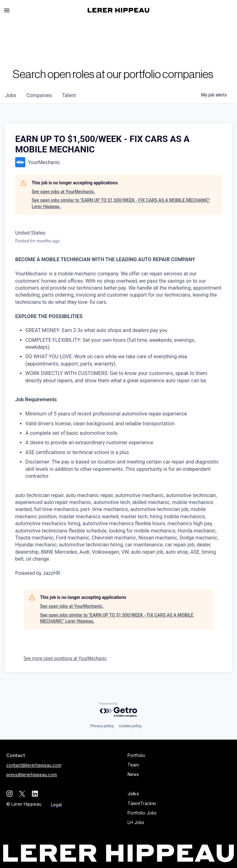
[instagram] (9, 794)
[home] (119, 10)
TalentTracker (142, 803)
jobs (11, 95)
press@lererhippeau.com (32, 775)
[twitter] (22, 794)
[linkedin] (35, 794)
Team (133, 765)
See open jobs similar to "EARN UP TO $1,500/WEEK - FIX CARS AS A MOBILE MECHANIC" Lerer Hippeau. (121, 203)
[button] (9, 10)
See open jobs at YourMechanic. (63, 192)
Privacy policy (102, 726)
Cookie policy (130, 726)
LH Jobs (136, 822)
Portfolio (136, 755)
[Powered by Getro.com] (119, 710)
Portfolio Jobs (142, 813)
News (133, 774)
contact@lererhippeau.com (34, 765)
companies (39, 95)
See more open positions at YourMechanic (65, 658)
